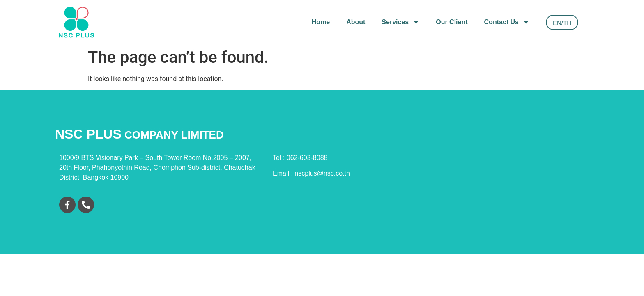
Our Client (452, 22)
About (356, 22)
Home (321, 22)
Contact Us (507, 22)
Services (400, 22)
